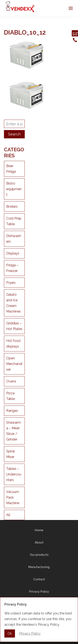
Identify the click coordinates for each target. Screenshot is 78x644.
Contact (39, 579)
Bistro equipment (14, 189)
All (8, 515)
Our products (39, 555)
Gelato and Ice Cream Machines (14, 303)
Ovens (11, 381)
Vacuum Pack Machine (13, 497)
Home (39, 530)
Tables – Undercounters (14, 474)
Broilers (12, 207)
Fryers (11, 283)
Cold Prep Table (14, 221)
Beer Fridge (11, 169)
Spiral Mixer (11, 454)
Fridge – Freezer (12, 268)
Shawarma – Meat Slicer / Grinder (14, 431)
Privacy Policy (39, 592)
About (39, 542)
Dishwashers (14, 239)
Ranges (12, 411)
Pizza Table (11, 396)
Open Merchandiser (14, 364)
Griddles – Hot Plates (14, 326)
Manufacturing (39, 567)
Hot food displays (13, 344)
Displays (13, 253)
